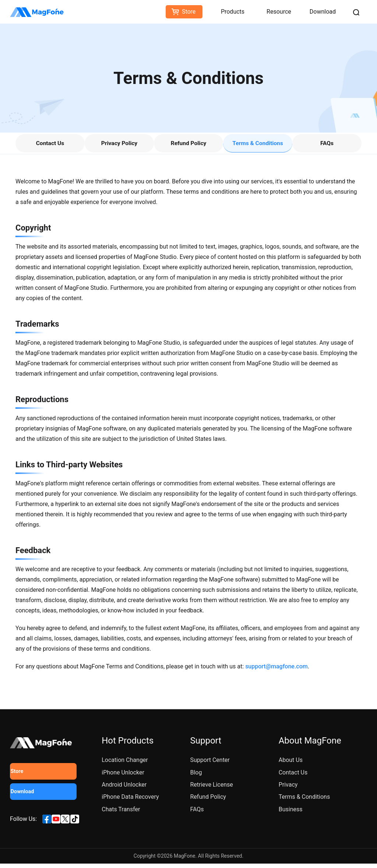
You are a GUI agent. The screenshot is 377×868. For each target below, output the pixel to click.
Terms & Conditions (258, 145)
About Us (291, 764)
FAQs (327, 145)
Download (323, 12)
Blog (196, 776)
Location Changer (125, 764)
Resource (279, 12)
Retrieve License (211, 789)
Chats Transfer (121, 814)
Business (291, 814)
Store (189, 12)
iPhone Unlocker (123, 776)
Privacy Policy (119, 145)
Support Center (210, 764)
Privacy (288, 789)
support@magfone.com (276, 671)
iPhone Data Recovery (130, 801)
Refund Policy (188, 145)
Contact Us (50, 145)
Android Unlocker (124, 789)
